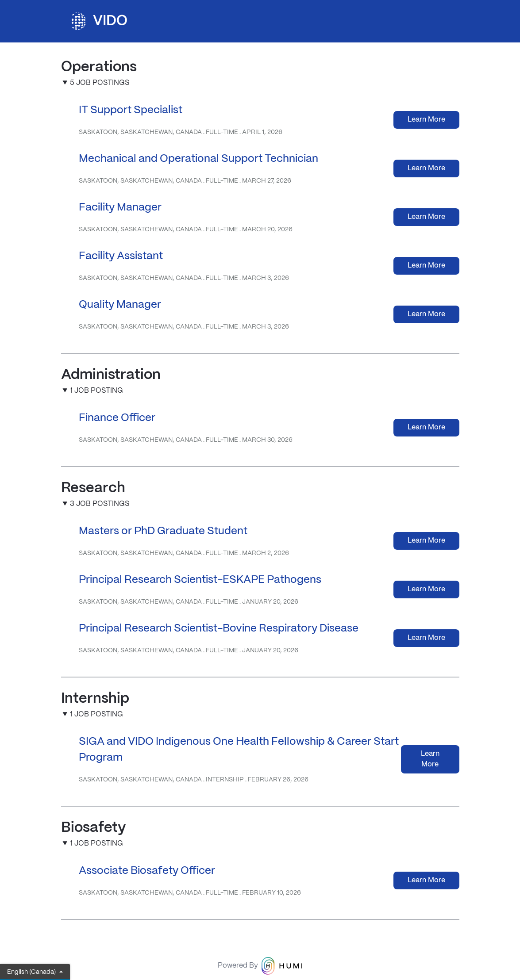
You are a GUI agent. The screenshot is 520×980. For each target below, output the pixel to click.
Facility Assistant (121, 256)
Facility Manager (120, 208)
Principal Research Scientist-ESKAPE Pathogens (200, 580)
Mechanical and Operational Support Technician (198, 159)
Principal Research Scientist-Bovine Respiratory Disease (219, 629)
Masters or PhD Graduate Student (163, 531)
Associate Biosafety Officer (147, 871)
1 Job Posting (96, 391)
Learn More (426, 120)
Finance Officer (117, 418)
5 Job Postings (100, 83)
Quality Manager (120, 305)
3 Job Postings (100, 504)
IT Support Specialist (131, 110)
